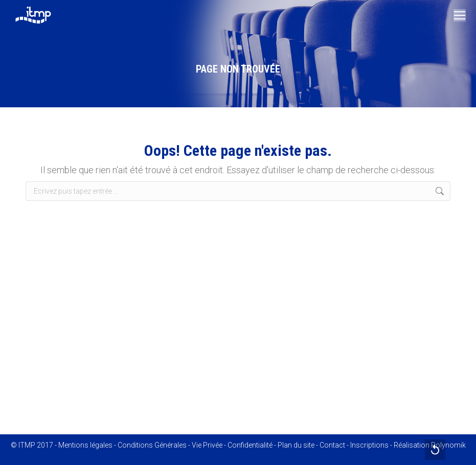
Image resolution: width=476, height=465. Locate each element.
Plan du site (296, 445)
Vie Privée (207, 445)
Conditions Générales (152, 445)
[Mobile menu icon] (460, 15)
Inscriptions (369, 445)
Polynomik (448, 445)
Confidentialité (250, 445)
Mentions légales (85, 445)
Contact (332, 445)
